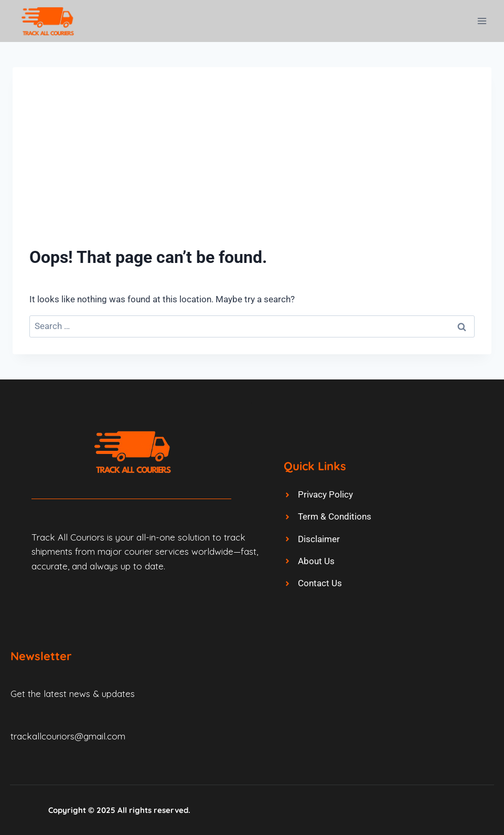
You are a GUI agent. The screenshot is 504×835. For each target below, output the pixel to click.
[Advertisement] (252, 163)
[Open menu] (482, 21)
